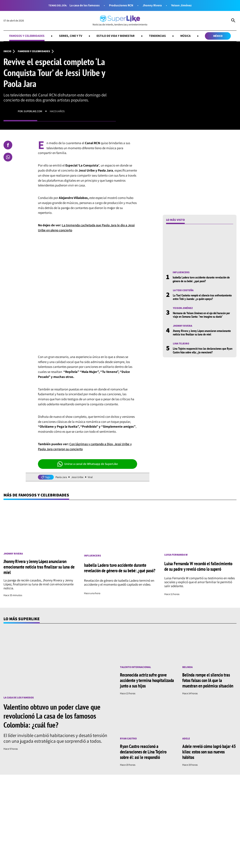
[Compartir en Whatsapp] (8, 157)
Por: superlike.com (30, 111)
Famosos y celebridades (27, 36)
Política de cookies (195, 862)
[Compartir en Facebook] (8, 145)
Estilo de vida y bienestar (116, 36)
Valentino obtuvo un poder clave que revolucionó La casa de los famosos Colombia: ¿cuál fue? (52, 716)
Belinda (187, 667)
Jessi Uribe (77, 477)
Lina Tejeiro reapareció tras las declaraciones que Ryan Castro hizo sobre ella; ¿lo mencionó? (203, 350)
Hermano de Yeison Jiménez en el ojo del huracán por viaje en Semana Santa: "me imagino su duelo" (201, 315)
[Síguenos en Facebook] (49, 836)
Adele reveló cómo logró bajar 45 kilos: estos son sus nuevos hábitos (209, 752)
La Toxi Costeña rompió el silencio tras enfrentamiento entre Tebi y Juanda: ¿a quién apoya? (202, 297)
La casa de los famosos (85, 5)
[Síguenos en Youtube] (91, 836)
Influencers (181, 272)
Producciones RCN (121, 5)
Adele (186, 739)
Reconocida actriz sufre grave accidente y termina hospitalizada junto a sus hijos (147, 680)
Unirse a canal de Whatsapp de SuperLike (88, 464)
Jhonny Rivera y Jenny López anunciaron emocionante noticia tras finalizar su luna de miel (202, 333)
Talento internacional (135, 667)
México (218, 36)
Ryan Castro (128, 739)
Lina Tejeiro (181, 344)
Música (185, 36)
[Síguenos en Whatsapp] (75, 836)
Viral (90, 477)
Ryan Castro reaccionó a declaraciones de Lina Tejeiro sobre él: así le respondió (143, 752)
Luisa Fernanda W (176, 555)
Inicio (7, 51)
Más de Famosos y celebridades (36, 495)
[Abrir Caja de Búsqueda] (233, 21)
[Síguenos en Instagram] (62, 836)
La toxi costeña (183, 290)
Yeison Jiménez (181, 5)
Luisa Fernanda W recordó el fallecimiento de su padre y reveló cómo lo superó (198, 566)
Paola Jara (61, 477)
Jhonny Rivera (152, 5)
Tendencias (157, 36)
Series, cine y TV (71, 36)
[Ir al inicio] (120, 21)
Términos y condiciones (132, 862)
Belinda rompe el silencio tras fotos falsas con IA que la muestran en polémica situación (208, 680)
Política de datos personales (165, 862)
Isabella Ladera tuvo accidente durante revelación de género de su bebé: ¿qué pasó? (201, 279)
